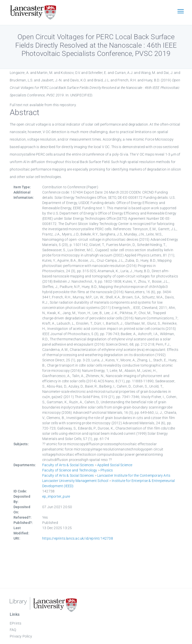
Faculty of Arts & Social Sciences (68, 465)
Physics (107, 470)
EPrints (15, 623)
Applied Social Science (115, 465)
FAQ (13, 630)
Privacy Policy (21, 636)
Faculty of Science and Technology (70, 470)
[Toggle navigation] (180, 12)
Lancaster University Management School (75, 481)
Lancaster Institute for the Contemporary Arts (134, 475)
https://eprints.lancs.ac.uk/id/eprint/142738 (78, 538)
